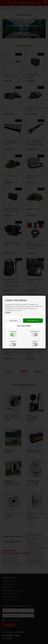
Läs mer (8, 312)
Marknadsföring (35, 334)
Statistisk (35, 343)
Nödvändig (13, 334)
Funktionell (13, 343)
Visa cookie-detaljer (24, 326)
